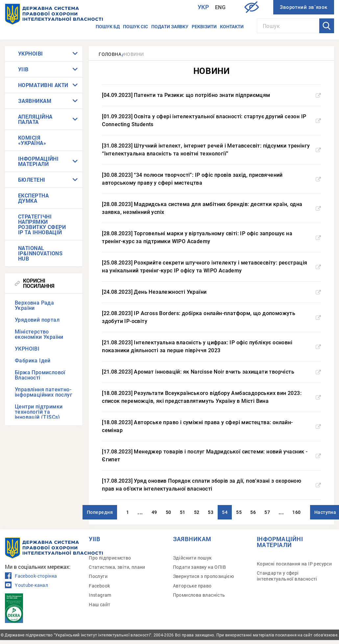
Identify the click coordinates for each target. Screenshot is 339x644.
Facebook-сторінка (31, 576)
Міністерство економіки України (39, 334)
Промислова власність (199, 595)
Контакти (232, 26)
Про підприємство (110, 558)
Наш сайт (99, 604)
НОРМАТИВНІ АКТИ (43, 85)
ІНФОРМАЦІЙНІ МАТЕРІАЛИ (38, 161)
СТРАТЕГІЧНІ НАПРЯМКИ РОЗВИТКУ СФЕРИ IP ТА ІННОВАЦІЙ (42, 224)
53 (211, 512)
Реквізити (204, 26)
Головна (110, 54)
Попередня (100, 512)
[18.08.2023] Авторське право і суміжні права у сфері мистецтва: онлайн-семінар (211, 426)
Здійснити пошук (192, 558)
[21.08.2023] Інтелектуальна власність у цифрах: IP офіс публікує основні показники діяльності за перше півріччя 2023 (211, 346)
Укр (204, 7)
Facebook (99, 586)
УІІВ (23, 69)
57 (267, 512)
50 (169, 512)
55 (239, 512)
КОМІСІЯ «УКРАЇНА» (32, 140)
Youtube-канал (26, 585)
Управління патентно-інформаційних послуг (44, 392)
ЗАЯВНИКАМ (35, 101)
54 (225, 512)
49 (154, 512)
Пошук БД (108, 26)
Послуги (98, 576)
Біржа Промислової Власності (40, 375)
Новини (134, 54)
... (140, 512)
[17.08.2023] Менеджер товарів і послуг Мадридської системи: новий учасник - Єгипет (211, 456)
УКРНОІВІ (31, 53)
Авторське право (192, 586)
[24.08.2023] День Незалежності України (211, 292)
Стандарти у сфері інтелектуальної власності (287, 576)
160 (296, 512)
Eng (220, 7)
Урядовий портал (37, 320)
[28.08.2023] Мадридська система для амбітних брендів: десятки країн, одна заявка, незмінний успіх (211, 208)
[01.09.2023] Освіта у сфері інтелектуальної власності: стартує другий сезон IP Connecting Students (211, 120)
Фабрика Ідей (33, 361)
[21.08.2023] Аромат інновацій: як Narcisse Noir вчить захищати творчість (211, 372)
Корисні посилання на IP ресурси (294, 564)
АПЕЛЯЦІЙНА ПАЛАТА (35, 119)
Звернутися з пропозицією (204, 576)
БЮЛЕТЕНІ (32, 180)
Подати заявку (170, 26)
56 (253, 512)
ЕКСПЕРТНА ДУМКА (33, 198)
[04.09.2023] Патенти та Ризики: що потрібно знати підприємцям (211, 95)
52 (197, 512)
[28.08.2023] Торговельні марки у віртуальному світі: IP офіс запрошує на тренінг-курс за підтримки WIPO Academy (211, 237)
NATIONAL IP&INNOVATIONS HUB (40, 253)
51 (183, 512)
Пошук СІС (135, 26)
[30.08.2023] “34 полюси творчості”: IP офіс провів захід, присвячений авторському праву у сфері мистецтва (211, 179)
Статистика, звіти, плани (117, 567)
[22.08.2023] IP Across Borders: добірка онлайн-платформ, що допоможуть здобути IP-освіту (211, 317)
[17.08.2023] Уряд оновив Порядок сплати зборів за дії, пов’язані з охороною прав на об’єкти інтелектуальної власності (211, 485)
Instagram (100, 595)
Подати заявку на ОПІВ (199, 567)
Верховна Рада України (34, 305)
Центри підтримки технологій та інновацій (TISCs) (39, 412)
